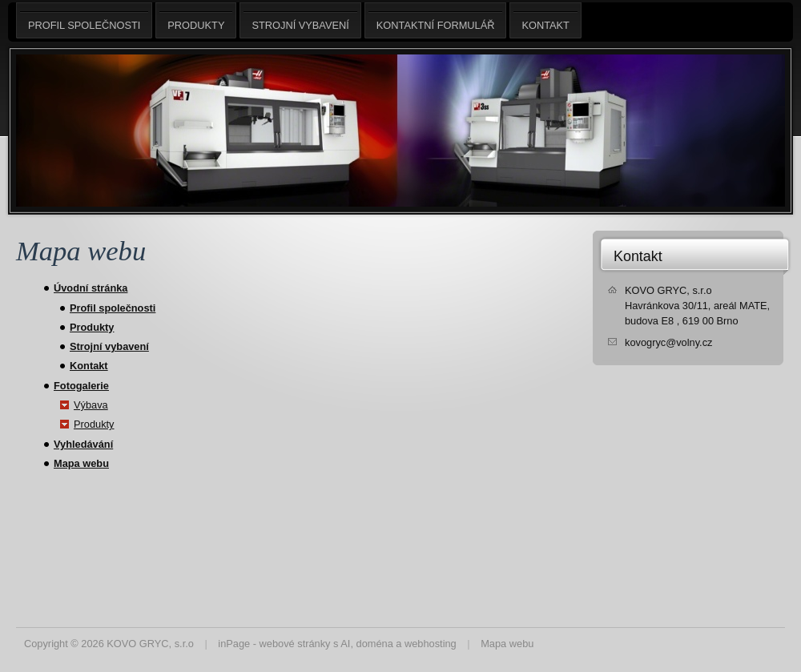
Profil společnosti (113, 308)
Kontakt (89, 366)
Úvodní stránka (91, 288)
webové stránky (295, 644)
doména (375, 644)
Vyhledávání (83, 444)
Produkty (92, 327)
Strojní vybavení (109, 346)
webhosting (431, 644)
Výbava (91, 405)
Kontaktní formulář (436, 20)
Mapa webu (81, 463)
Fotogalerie (81, 386)
